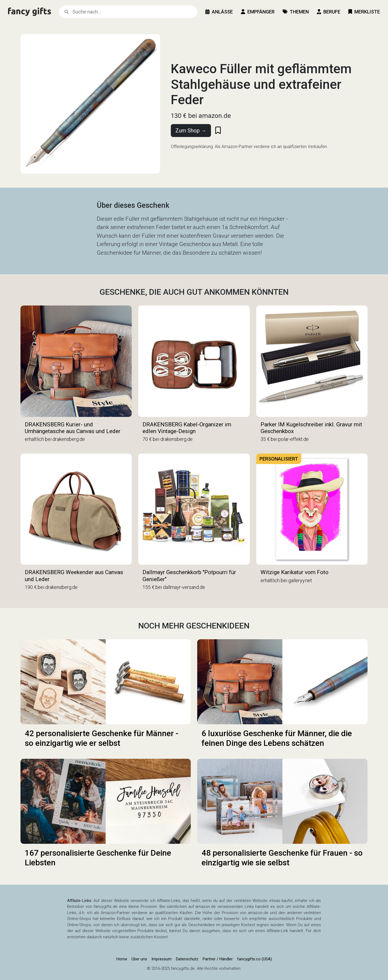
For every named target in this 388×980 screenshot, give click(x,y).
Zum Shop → (191, 131)
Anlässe (219, 12)
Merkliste (364, 12)
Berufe (329, 12)
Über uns (139, 959)
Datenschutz (187, 959)
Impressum (162, 959)
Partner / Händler (218, 959)
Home (122, 959)
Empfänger (258, 12)
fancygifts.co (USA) (254, 959)
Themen (296, 12)
